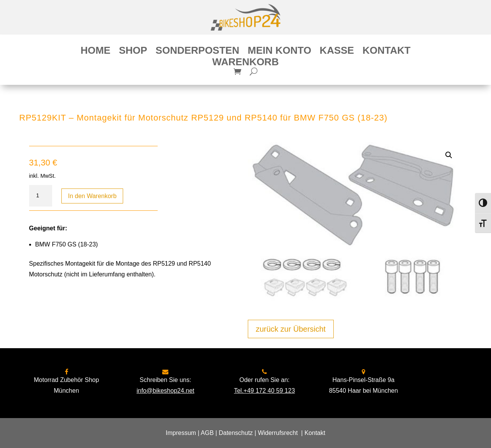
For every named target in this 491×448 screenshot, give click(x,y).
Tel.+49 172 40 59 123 (264, 391)
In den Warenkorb (92, 196)
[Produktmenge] (41, 196)
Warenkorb (245, 63)
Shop (133, 52)
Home (96, 52)
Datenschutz (236, 433)
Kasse (337, 52)
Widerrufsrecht (278, 433)
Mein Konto (280, 52)
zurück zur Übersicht (291, 329)
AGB (207, 433)
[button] (449, 155)
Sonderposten (198, 52)
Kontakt (386, 52)
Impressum (181, 433)
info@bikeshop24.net (166, 391)
